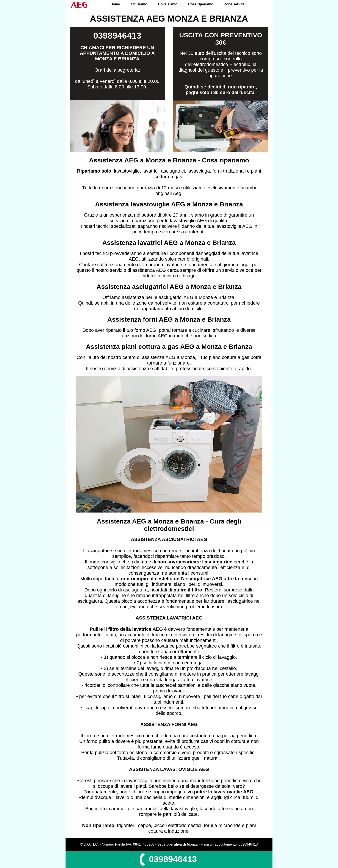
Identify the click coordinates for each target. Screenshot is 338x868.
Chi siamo (139, 4)
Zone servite (234, 4)
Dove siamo (168, 4)
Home (115, 4)
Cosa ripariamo (201, 4)
